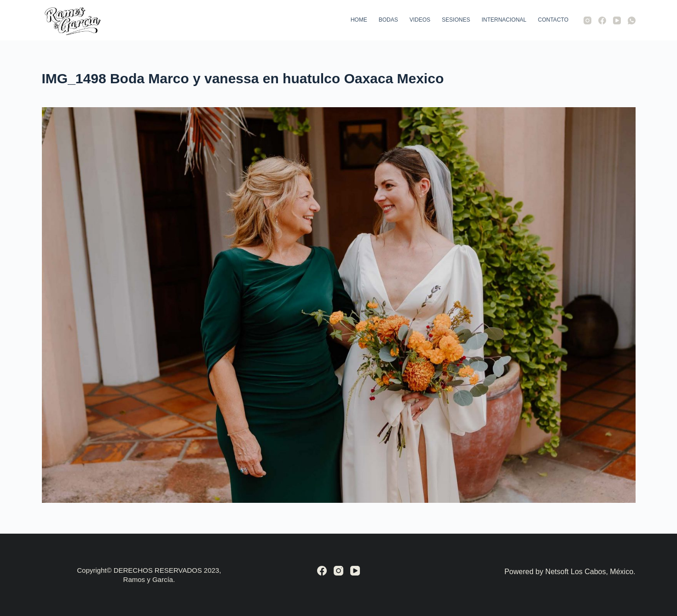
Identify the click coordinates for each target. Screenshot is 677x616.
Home (359, 20)
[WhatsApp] (632, 20)
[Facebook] (602, 20)
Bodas (388, 20)
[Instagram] (587, 20)
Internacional (504, 20)
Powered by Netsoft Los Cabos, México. (570, 572)
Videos (420, 20)
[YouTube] (617, 20)
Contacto (553, 20)
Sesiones (456, 20)
